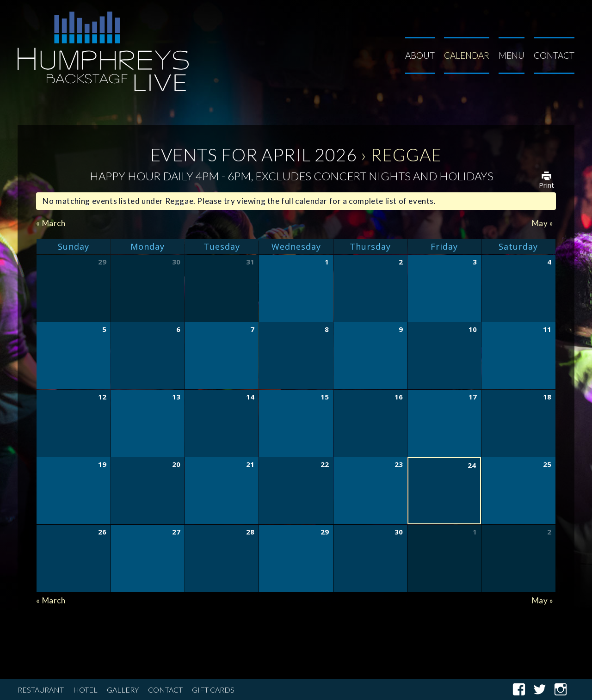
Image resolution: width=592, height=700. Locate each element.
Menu (512, 55)
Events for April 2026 (254, 154)
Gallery (123, 690)
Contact (554, 55)
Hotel (85, 690)
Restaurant (41, 690)
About (420, 55)
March (51, 223)
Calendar (467, 55)
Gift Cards (213, 690)
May (543, 223)
